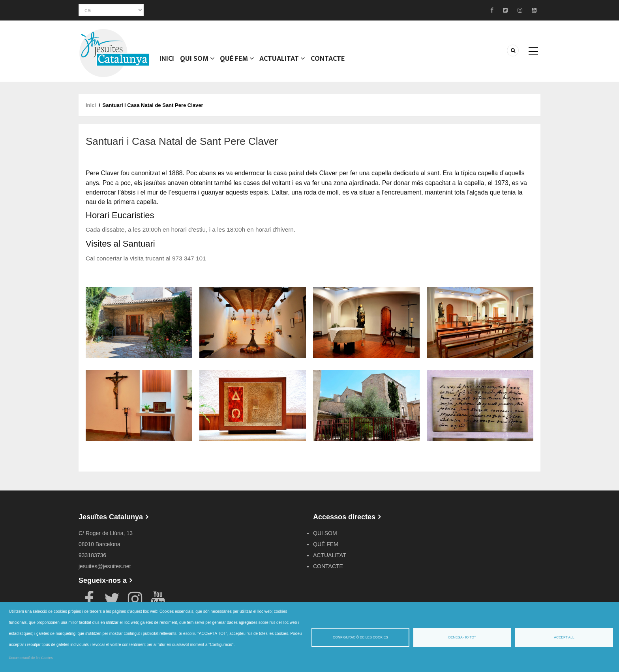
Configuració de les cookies (360, 637)
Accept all (564, 637)
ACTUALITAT (283, 61)
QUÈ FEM (238, 61)
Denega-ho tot (462, 637)
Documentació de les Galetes (31, 658)
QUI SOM (198, 61)
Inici (167, 61)
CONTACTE (329, 61)
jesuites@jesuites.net (105, 566)
